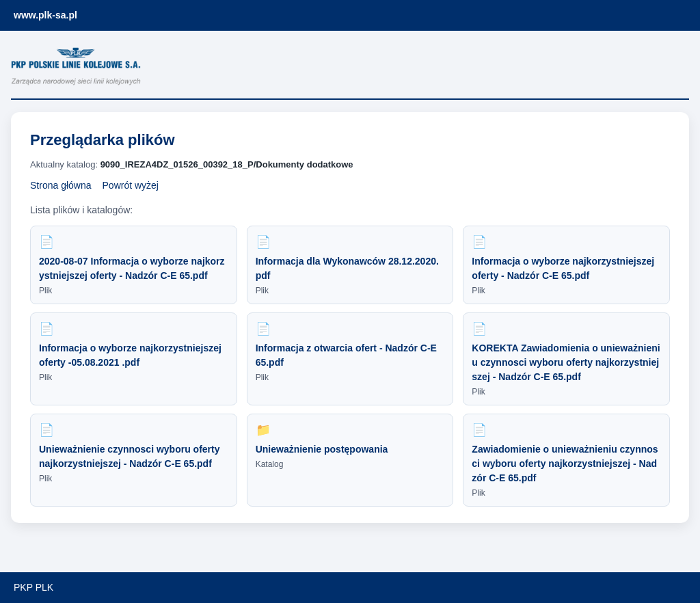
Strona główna (61, 185)
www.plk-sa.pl (45, 15)
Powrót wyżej (131, 185)
